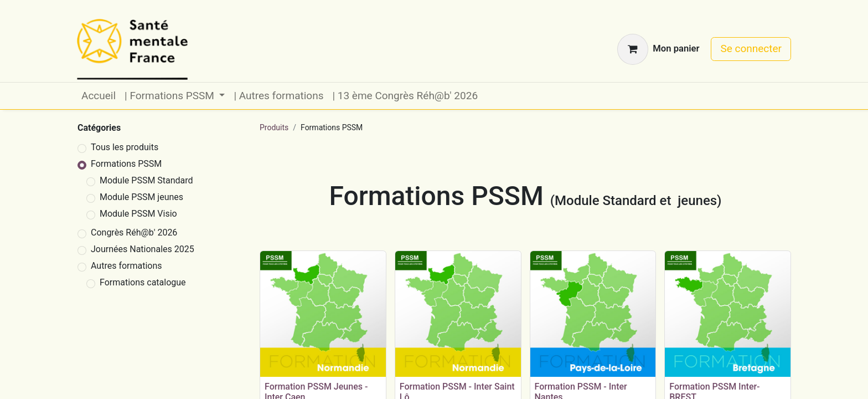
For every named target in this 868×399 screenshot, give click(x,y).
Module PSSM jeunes (141, 197)
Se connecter (751, 48)
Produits (274, 127)
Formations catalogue (143, 282)
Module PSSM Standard (146, 180)
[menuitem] (99, 96)
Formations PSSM (126, 164)
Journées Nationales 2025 (143, 249)
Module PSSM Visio (138, 214)
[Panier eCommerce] (658, 49)
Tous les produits (125, 147)
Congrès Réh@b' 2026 (134, 232)
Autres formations (126, 266)
